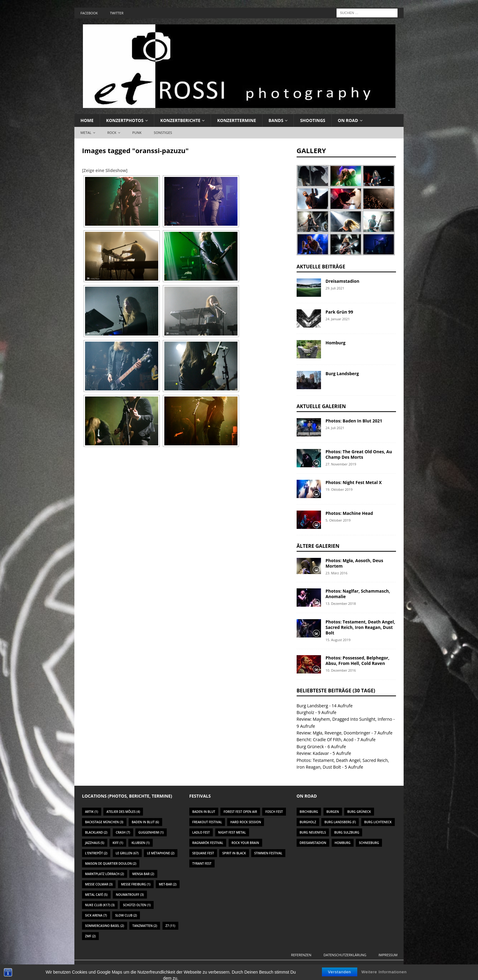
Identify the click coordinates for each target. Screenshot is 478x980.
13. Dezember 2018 (341, 603)
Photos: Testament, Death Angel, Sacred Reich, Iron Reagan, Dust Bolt (360, 627)
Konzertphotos (125, 120)
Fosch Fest (274, 812)
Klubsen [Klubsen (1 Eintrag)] (140, 843)
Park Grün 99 (339, 312)
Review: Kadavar (313, 753)
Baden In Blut (204, 812)
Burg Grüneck (310, 747)
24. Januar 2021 (338, 319)
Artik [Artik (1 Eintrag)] (92, 812)
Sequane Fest (203, 853)
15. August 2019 (338, 640)
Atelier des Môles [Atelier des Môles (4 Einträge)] (123, 812)
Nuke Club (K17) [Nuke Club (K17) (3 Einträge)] (100, 905)
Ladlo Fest (201, 832)
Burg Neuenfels (313, 832)
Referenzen (301, 955)
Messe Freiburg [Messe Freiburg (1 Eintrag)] (136, 884)
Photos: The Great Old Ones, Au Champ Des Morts (359, 454)
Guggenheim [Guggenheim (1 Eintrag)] (151, 832)
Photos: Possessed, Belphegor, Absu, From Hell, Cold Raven (358, 661)
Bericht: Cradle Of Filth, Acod (325, 739)
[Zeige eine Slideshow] (105, 170)
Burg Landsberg (342, 373)
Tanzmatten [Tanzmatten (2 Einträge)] (145, 926)
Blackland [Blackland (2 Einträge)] (96, 832)
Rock (112, 133)
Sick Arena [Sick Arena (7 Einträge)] (96, 915)
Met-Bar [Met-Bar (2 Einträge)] (168, 884)
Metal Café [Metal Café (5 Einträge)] (96, 895)
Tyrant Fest (202, 863)
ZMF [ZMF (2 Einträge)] (90, 936)
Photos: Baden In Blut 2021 (354, 421)
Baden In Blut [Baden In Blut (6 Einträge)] (145, 822)
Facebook (89, 13)
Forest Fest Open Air (240, 812)
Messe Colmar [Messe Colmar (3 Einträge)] (99, 884)
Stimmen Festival (268, 853)
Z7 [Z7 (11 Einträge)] (170, 926)
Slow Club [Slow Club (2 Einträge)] (126, 915)
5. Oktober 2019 (338, 520)
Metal (86, 133)
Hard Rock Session (246, 822)
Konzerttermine (236, 120)
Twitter (117, 13)
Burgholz (305, 712)
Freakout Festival (207, 822)
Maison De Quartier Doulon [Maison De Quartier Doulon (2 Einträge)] (111, 863)
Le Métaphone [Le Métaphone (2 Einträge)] (161, 853)
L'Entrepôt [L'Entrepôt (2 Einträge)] (96, 853)
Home (87, 120)
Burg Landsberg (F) (340, 822)
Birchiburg (309, 812)
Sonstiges (163, 133)
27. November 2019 (341, 464)
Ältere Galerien (318, 546)
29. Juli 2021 (335, 288)
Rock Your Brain (245, 843)
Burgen (333, 812)
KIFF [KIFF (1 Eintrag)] (118, 843)
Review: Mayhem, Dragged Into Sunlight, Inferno (344, 719)
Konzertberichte (180, 120)
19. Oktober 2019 (339, 489)
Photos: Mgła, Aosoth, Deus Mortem (354, 563)
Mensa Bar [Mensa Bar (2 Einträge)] (143, 874)
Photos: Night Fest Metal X (354, 482)
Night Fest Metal (232, 832)
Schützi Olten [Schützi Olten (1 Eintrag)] (137, 905)
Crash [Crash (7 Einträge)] (123, 832)
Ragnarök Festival (208, 843)
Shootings (313, 120)
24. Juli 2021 (335, 428)
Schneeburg (369, 843)
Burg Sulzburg (347, 832)
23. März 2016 (337, 573)
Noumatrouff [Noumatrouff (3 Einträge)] (130, 895)
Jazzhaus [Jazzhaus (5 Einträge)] (95, 843)
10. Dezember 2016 (341, 670)
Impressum (388, 955)
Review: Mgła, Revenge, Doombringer (334, 733)
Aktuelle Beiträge (321, 267)
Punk (137, 133)
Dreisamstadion (342, 281)
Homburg (335, 343)
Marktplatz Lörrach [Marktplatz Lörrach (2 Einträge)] (105, 874)
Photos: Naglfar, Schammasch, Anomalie (358, 594)
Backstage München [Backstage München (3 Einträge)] (104, 822)
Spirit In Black (234, 853)
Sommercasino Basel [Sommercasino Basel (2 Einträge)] (105, 926)
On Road (348, 120)
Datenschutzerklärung (345, 955)
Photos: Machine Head (349, 513)
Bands (276, 120)
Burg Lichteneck (378, 822)
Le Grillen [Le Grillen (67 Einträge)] (127, 853)
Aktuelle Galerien (321, 406)
